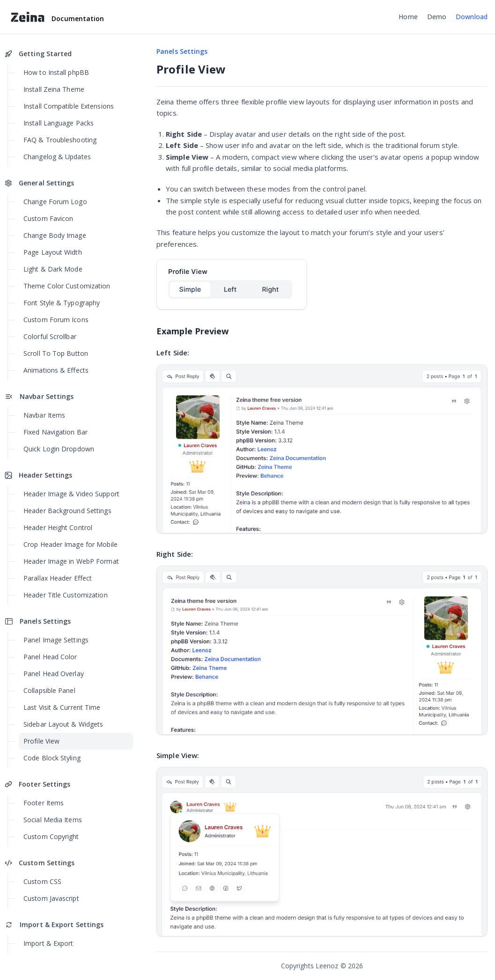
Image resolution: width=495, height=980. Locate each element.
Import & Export (48, 943)
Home (408, 17)
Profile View (41, 741)
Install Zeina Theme (54, 89)
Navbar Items (44, 415)
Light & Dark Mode (53, 269)
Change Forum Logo (55, 202)
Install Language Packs (59, 123)
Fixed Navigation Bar (55, 432)
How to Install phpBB (56, 72)
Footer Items (44, 803)
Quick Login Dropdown (59, 449)
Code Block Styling (52, 758)
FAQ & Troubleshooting (60, 140)
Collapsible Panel (49, 690)
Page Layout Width (53, 252)
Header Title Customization (66, 595)
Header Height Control (58, 527)
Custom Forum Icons (56, 320)
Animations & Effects (56, 370)
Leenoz (327, 966)
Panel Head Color (50, 657)
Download (472, 17)
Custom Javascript (51, 898)
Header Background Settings (67, 511)
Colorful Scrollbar (50, 336)
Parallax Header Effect (58, 578)
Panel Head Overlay (54, 674)
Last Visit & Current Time (62, 707)
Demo (437, 17)
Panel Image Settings (56, 640)
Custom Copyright (51, 836)
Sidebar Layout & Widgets (63, 724)
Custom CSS (42, 881)
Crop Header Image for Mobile (70, 544)
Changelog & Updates (57, 157)
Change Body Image (55, 235)
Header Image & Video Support (71, 494)
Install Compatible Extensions (69, 106)
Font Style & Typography (62, 303)
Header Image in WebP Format (71, 561)
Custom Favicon (48, 218)
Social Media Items (53, 820)
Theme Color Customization (67, 286)
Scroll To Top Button (56, 353)
